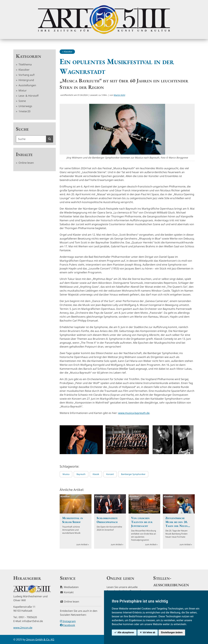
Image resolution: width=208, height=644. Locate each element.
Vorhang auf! (26, 75)
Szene (22, 101)
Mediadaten (69, 587)
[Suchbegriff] (31, 139)
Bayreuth (81, 474)
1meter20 (24, 111)
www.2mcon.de (23, 628)
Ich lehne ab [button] (149, 632)
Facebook (68, 625)
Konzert (110, 474)
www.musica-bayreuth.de (134, 413)
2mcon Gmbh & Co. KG (40, 639)
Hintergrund (26, 80)
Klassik (96, 474)
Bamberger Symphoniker (133, 474)
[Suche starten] (50, 139)
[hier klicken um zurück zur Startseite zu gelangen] (104, 20)
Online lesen (26, 163)
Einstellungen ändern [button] (172, 632)
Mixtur (22, 90)
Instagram (68, 621)
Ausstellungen (27, 85)
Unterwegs (25, 106)
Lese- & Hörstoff (28, 96)
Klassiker (24, 70)
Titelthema (25, 64)
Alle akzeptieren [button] (126, 632)
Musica (66, 474)
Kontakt (67, 592)
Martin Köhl (119, 95)
